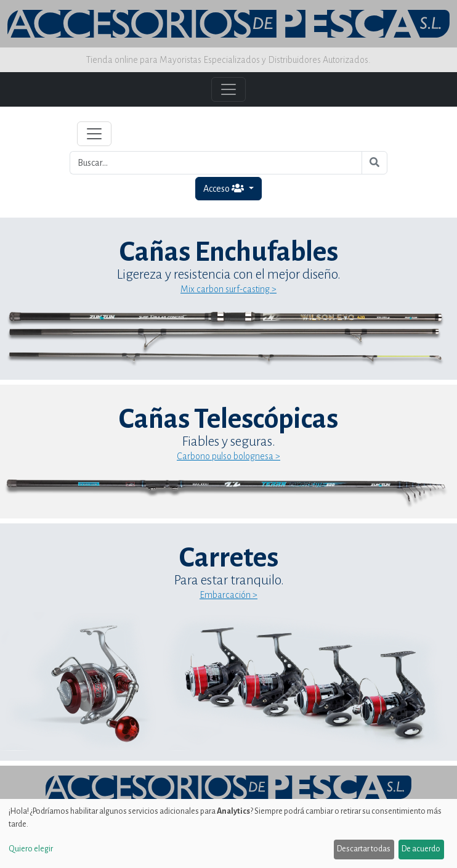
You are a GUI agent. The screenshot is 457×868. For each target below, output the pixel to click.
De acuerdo (421, 849)
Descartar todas (364, 849)
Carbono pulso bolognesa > (228, 456)
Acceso (224, 188)
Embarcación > (228, 595)
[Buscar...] (216, 163)
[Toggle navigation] (94, 134)
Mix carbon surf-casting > (228, 289)
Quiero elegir (31, 849)
